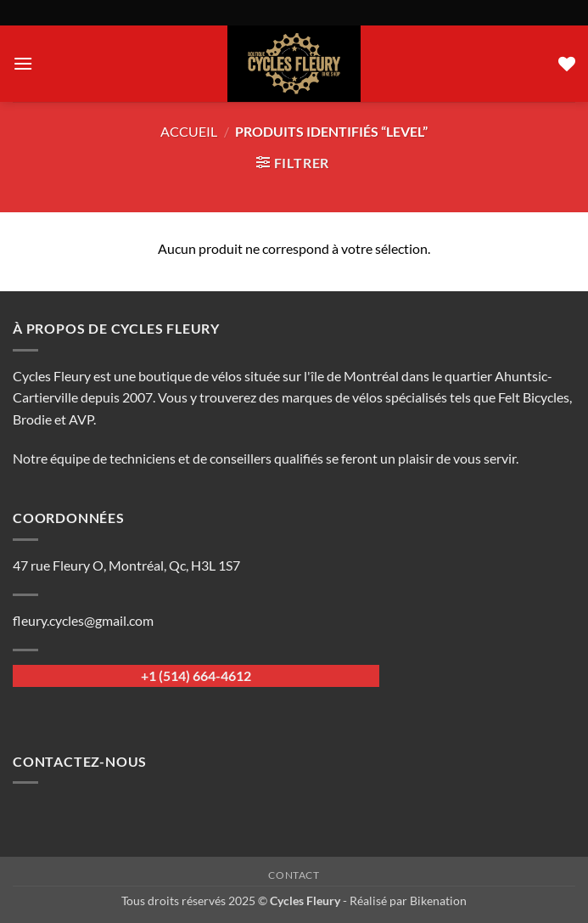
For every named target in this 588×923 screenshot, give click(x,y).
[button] (23, 63)
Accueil (189, 131)
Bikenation (438, 900)
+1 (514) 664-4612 (196, 675)
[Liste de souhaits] (567, 64)
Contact (294, 875)
